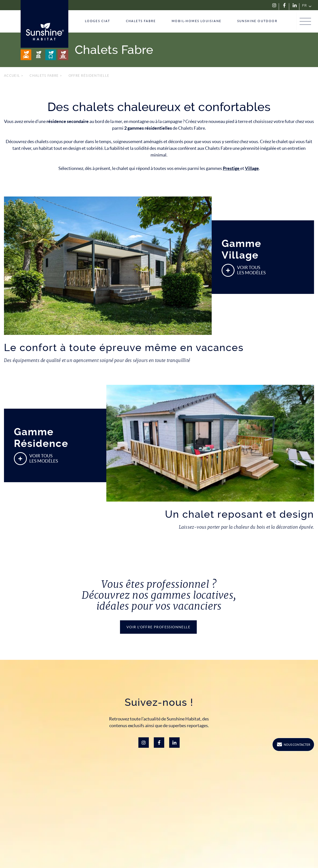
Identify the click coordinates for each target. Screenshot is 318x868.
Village (252, 168)
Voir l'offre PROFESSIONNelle (158, 627)
